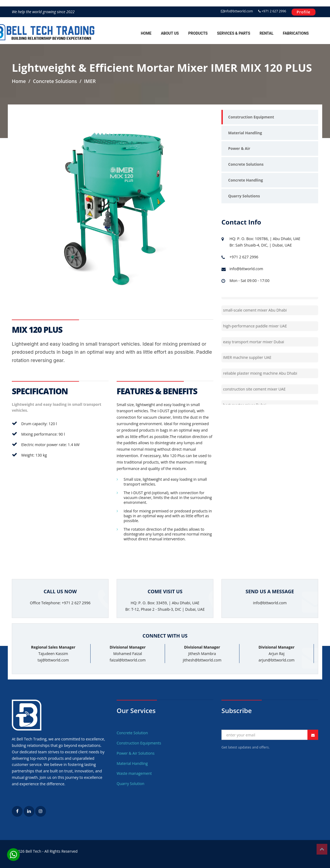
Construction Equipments (139, 743)
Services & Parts (234, 33)
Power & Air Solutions (136, 753)
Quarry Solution (130, 784)
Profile (304, 12)
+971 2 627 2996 (272, 11)
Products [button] (198, 33)
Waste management (134, 773)
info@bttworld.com (237, 11)
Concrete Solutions (246, 164)
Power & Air (239, 148)
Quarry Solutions (244, 196)
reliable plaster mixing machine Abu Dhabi (260, 380)
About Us (170, 33)
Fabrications (296, 33)
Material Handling (245, 133)
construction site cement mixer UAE (254, 396)
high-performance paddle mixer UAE (255, 333)
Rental (266, 33)
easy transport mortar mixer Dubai (254, 348)
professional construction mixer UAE (255, 301)
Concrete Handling (246, 180)
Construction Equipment (251, 117)
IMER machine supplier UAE (247, 364)
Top (322, 849)
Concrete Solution (132, 733)
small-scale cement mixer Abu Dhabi (255, 317)
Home (146, 33)
